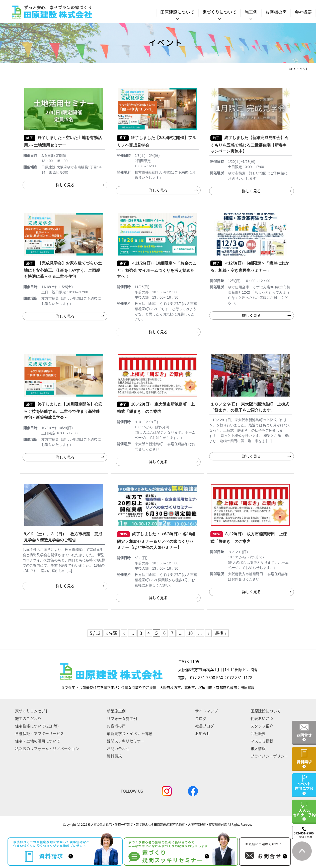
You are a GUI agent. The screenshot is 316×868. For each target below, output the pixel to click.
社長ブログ (205, 726)
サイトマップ (206, 711)
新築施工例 (116, 711)
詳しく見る (65, 185)
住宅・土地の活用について (38, 741)
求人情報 (258, 749)
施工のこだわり (28, 719)
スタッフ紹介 (262, 726)
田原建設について (266, 711)
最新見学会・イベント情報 (129, 734)
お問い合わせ (118, 749)
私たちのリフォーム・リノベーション (47, 749)
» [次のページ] (208, 633)
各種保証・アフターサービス (39, 734)
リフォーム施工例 (122, 719)
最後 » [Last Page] (221, 633)
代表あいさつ (262, 719)
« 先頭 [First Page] (112, 633)
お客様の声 (276, 12)
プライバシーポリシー (269, 756)
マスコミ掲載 (262, 741)
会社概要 (303, 12)
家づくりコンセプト (32, 711)
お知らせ (203, 734)
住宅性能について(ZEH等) (37, 726)
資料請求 (114, 756)
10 (190, 633)
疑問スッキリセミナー (126, 741)
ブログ (201, 719)
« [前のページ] (124, 633)
